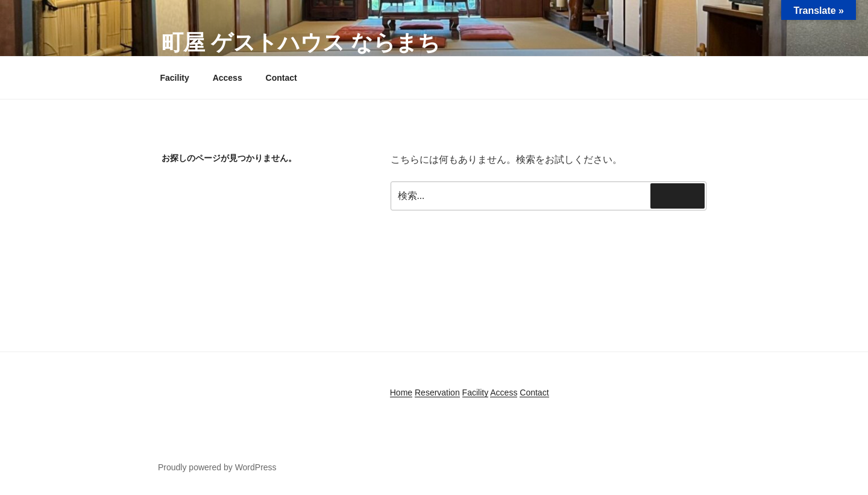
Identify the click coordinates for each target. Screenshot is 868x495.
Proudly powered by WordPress (217, 467)
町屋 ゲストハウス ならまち (301, 43)
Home (401, 393)
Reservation (437, 393)
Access (228, 78)
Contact (281, 78)
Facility (175, 78)
